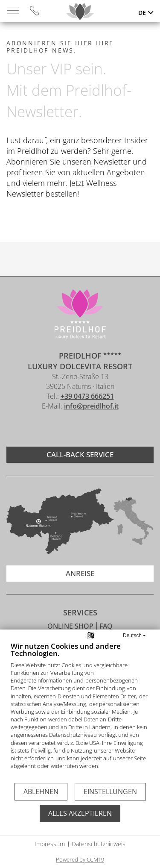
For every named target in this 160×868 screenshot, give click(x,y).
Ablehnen (41, 791)
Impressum (50, 844)
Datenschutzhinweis (99, 844)
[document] (80, 712)
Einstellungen (110, 791)
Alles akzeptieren (80, 813)
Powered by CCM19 (80, 859)
